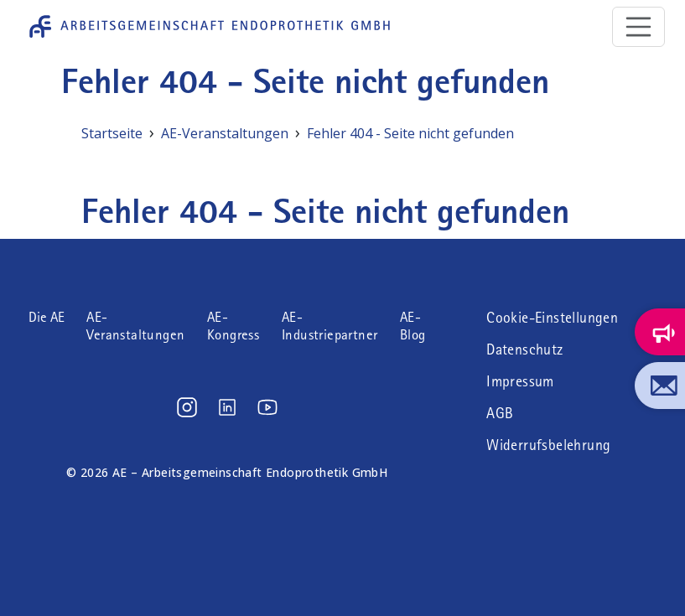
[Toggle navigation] (639, 27)
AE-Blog (413, 326)
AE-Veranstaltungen (135, 326)
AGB (500, 413)
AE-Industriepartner (330, 326)
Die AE (47, 317)
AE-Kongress (233, 326)
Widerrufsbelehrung (548, 445)
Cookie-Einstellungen (552, 318)
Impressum (520, 381)
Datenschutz (524, 349)
